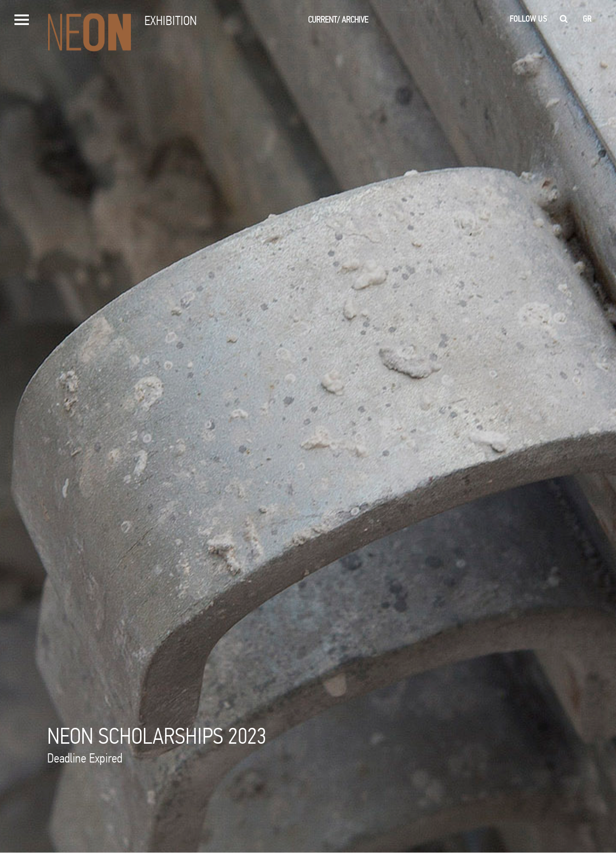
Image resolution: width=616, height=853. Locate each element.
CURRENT (324, 19)
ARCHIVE (355, 19)
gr (587, 19)
